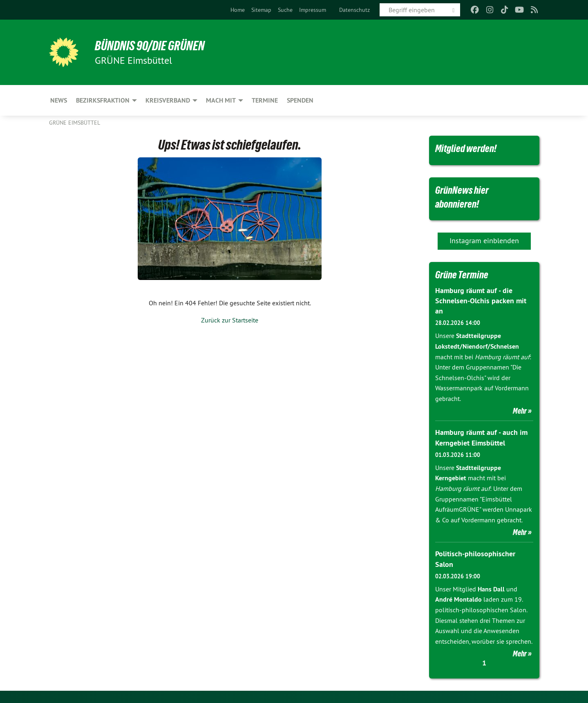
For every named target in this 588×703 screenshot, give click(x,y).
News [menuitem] (59, 100)
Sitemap (261, 10)
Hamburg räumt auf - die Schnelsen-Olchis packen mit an (481, 301)
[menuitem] (238, 10)
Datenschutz (354, 10)
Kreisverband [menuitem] (168, 100)
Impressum (313, 10)
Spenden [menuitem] (300, 100)
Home (238, 10)
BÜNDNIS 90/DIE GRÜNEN (150, 46)
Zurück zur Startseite (230, 320)
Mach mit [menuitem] (221, 100)
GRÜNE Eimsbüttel (75, 123)
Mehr (520, 411)
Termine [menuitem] (265, 100)
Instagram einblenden (484, 241)
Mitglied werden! (466, 148)
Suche (285, 10)
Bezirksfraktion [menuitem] (103, 100)
